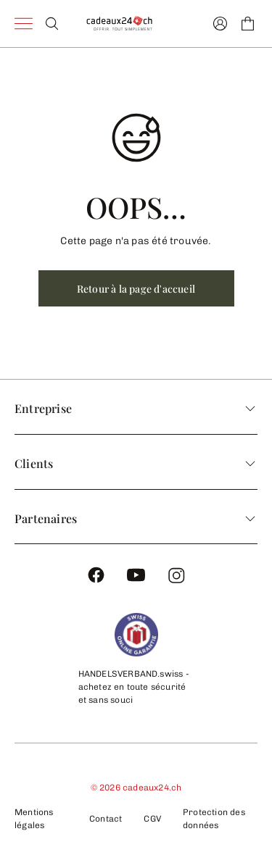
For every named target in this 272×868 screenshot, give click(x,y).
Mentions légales (34, 819)
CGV (152, 819)
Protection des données (214, 819)
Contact (106, 819)
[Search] (52, 24)
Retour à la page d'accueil (136, 289)
